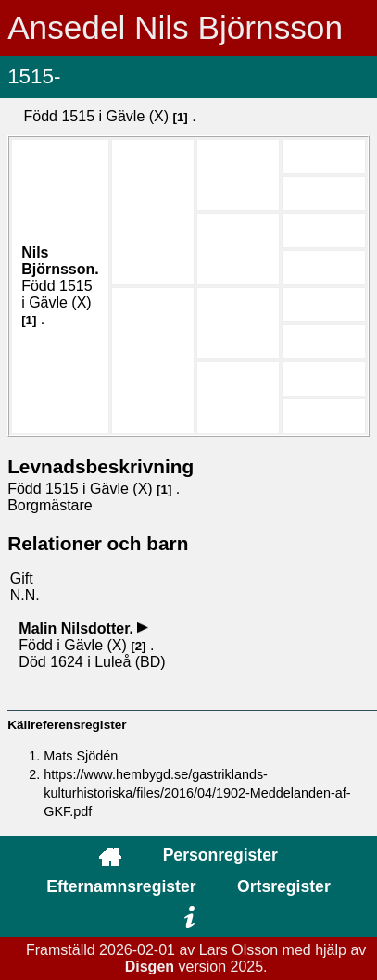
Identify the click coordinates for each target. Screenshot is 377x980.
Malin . (78, 628)
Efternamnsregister (121, 886)
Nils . (60, 261)
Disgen (150, 967)
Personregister (220, 855)
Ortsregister (284, 886)
